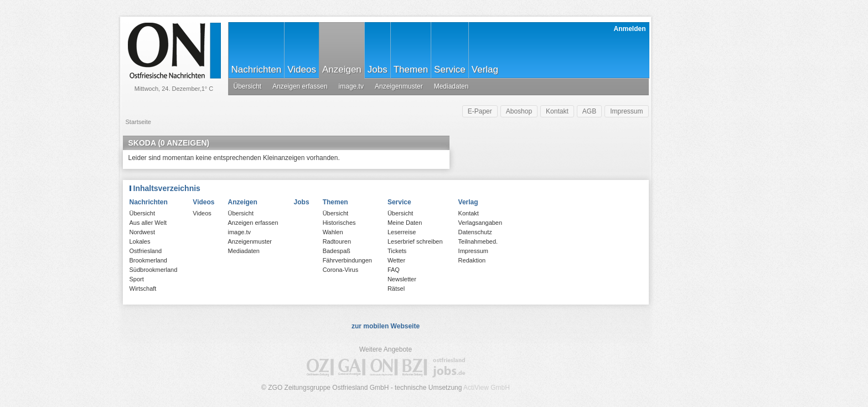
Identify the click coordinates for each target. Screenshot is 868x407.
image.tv (351, 86)
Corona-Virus (341, 270)
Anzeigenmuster (399, 86)
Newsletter (402, 279)
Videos (302, 69)
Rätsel (396, 288)
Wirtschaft (143, 288)
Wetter (396, 260)
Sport (137, 279)
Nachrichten (257, 69)
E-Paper (480, 111)
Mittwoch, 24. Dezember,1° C (174, 89)
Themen (411, 69)
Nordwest (142, 232)
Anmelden (629, 29)
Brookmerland (148, 260)
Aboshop (519, 111)
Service (450, 69)
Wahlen (333, 232)
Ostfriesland (146, 251)
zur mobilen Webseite (386, 326)
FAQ (394, 270)
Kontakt (557, 111)
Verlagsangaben (480, 223)
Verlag (485, 69)
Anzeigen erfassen (300, 86)
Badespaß (337, 251)
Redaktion (472, 260)
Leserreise (402, 232)
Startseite (138, 122)
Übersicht (248, 86)
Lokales (140, 241)
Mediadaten (451, 86)
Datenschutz (475, 232)
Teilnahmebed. (478, 241)
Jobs (378, 69)
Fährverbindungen (347, 260)
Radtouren (337, 241)
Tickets (397, 251)
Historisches (339, 223)
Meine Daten (405, 223)
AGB (589, 111)
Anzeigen (342, 69)
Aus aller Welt (148, 223)
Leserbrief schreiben (415, 241)
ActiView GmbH (487, 388)
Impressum (626, 111)
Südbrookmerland (154, 270)
